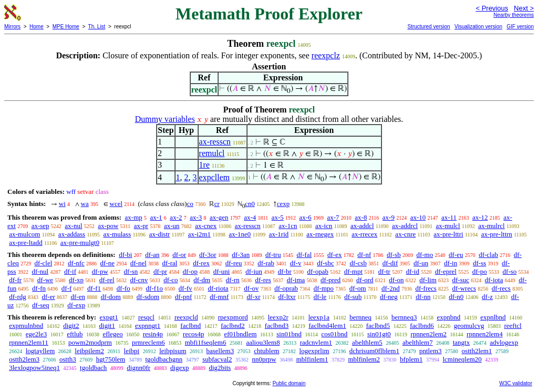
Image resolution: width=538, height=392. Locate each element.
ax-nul (73, 226)
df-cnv (139, 280)
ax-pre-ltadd (26, 243)
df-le (320, 297)
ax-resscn (215, 142)
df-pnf (184, 297)
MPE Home (66, 27)
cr (217, 204)
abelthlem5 (367, 342)
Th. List (97, 27)
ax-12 (480, 217)
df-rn (233, 280)
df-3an (241, 255)
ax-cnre (405, 234)
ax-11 (449, 217)
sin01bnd (289, 334)
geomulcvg (469, 326)
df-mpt (353, 271)
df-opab (318, 271)
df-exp (76, 305)
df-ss (479, 263)
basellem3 (220, 351)
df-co (170, 280)
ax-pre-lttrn (497, 234)
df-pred (330, 280)
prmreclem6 (148, 342)
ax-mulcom (24, 234)
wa (85, 204)
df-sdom (148, 297)
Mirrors (12, 27)
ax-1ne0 (240, 234)
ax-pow (108, 226)
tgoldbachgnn (164, 359)
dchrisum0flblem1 (374, 351)
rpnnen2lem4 (485, 334)
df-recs (501, 288)
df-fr (15, 280)
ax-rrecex (364, 234)
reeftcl (513, 326)
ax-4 (250, 217)
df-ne (107, 263)
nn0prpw (264, 359)
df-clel (43, 263)
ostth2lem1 (477, 351)
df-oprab (286, 288)
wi (62, 204)
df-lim (428, 280)
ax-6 (306, 217)
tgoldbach (93, 368)
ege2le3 (36, 334)
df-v (296, 263)
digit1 (107, 326)
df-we (45, 280)
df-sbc (325, 263)
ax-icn (324, 226)
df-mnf (219, 297)
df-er (49, 297)
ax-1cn (288, 226)
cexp (283, 204)
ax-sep (40, 226)
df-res (263, 280)
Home (37, 27)
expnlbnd (493, 317)
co (190, 204)
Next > (524, 8)
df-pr (160, 271)
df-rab (266, 263)
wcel (116, 204)
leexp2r (278, 317)
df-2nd (391, 288)
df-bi (125, 255)
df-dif (390, 263)
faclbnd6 (422, 326)
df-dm (202, 280)
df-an (152, 255)
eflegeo (113, 334)
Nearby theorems (514, 15)
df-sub (353, 297)
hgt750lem (111, 359)
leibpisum (173, 351)
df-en (78, 297)
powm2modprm (90, 342)
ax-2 (176, 217)
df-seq (41, 305)
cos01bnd (335, 334)
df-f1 (94, 288)
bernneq (360, 317)
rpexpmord (233, 317)
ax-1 (156, 217)
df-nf (364, 255)
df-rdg (18, 297)
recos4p (193, 334)
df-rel (107, 280)
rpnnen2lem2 (428, 334)
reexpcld (186, 317)
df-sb (394, 255)
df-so (510, 271)
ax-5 (278, 217)
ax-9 (389, 217)
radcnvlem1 (316, 342)
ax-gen (219, 217)
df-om (358, 288)
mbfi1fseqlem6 (206, 342)
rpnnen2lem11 (29, 342)
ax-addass (72, 234)
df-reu (234, 263)
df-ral (170, 263)
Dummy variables (165, 119)
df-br (285, 271)
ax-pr (141, 226)
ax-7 (333, 217)
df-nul (40, 271)
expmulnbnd (26, 326)
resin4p (153, 334)
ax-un (172, 226)
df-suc (461, 280)
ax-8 (361, 217)
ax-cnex (206, 226)
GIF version (520, 27)
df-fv (185, 288)
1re (204, 165)
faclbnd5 (378, 326)
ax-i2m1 (199, 234)
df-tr (384, 271)
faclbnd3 (277, 326)
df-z (487, 297)
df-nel (138, 263)
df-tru (273, 255)
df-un (421, 263)
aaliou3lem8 (263, 342)
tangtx (462, 342)
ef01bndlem (240, 334)
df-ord (365, 280)
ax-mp (134, 217)
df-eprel (446, 271)
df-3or (208, 255)
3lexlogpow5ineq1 (34, 368)
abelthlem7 (418, 342)
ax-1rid (279, 234)
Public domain (289, 383)
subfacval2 (217, 359)
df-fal (304, 255)
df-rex (201, 263)
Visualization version (478, 27)
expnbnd (448, 317)
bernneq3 (404, 317)
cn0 (250, 204)
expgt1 (108, 317)
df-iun (254, 271)
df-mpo (324, 288)
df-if (70, 271)
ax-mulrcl (492, 226)
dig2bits (220, 368)
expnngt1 (148, 326)
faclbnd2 (232, 326)
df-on (396, 280)
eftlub (75, 334)
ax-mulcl (448, 226)
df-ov (251, 288)
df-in (451, 263)
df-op (190, 271)
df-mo (425, 255)
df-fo (123, 288)
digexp (179, 368)
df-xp (76, 280)
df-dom (111, 297)
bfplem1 (411, 359)
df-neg (389, 297)
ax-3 (196, 217)
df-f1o (155, 288)
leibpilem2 (89, 351)
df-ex (334, 255)
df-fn (39, 288)
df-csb (358, 263)
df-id (413, 271)
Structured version (428, 27)
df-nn (423, 297)
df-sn (131, 271)
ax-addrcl (405, 226)
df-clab (488, 255)
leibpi (132, 351)
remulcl (212, 153)
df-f (67, 288)
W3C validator (516, 383)
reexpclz (326, 55)
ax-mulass (117, 234)
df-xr (253, 297)
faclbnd (190, 326)
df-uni (222, 271)
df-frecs (426, 288)
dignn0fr (138, 368)
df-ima (296, 280)
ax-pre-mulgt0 (80, 243)
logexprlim (314, 351)
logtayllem (40, 351)
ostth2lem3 (24, 359)
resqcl (146, 317)
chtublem (266, 351)
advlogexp (504, 342)
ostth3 (68, 359)
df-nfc (76, 263)
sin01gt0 (379, 334)
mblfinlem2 (364, 359)
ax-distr (160, 234)
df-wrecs (464, 288)
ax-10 (418, 217)
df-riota (218, 288)
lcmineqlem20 (462, 359)
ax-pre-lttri (448, 234)
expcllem (215, 177)
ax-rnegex (320, 234)
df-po (480, 271)
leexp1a (319, 317)
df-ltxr (287, 297)
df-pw (100, 271)
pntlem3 (431, 351)
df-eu (456, 255)
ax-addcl (362, 226)
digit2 (71, 326)
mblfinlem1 (312, 359)
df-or (179, 255)
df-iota (494, 280)
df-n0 (456, 297)
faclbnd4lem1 (327, 326)
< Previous (492, 8)
